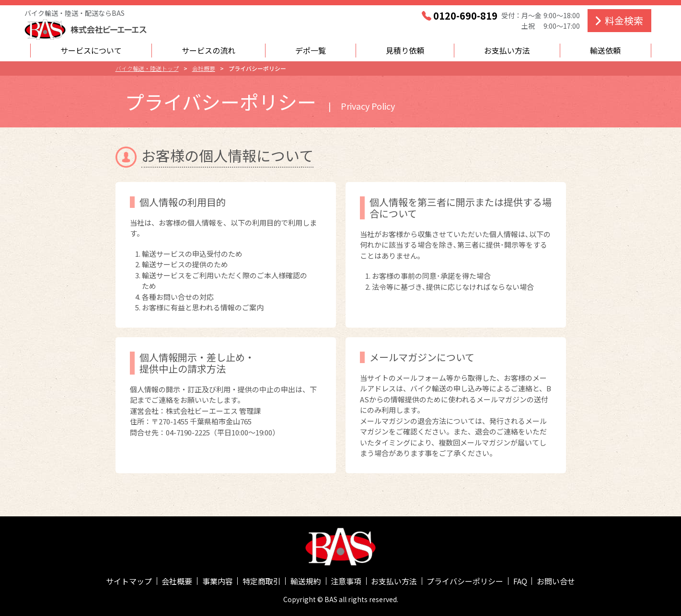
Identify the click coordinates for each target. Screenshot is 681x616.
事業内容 (218, 581)
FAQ (520, 581)
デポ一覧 (311, 50)
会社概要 (177, 581)
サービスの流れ (208, 50)
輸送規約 (306, 581)
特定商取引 (262, 581)
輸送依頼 (605, 50)
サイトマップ (129, 581)
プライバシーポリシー (465, 581)
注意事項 (346, 581)
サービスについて (91, 50)
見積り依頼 (405, 50)
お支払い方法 (507, 50)
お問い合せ (556, 581)
